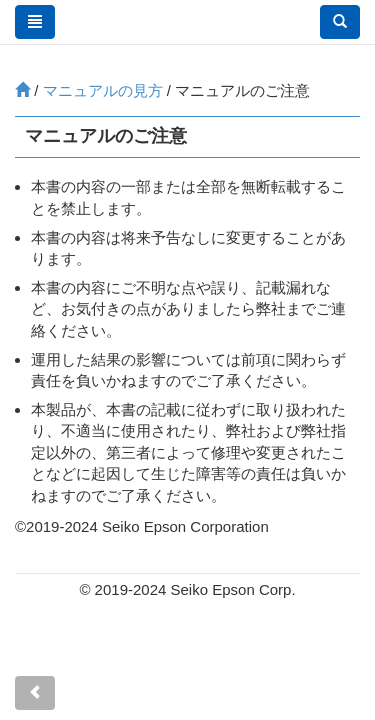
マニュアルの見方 (103, 90)
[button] (340, 22)
